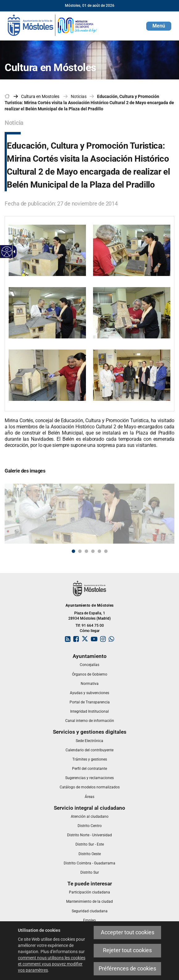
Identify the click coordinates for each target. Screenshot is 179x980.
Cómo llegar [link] (90, 631)
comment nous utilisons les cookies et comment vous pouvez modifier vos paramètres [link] (52, 964)
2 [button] (80, 551)
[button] (159, 26)
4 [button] (93, 551)
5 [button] (99, 551)
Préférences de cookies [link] (127, 969)
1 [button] (73, 551)
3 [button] (86, 551)
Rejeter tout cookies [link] (127, 950)
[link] (7, 252)
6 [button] (106, 551)
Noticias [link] (79, 96)
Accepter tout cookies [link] (128, 932)
